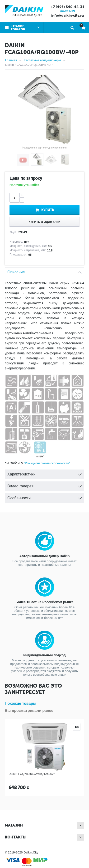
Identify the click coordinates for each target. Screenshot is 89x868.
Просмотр (77, 727)
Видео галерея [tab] (44, 485)
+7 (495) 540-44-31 (68, 7)
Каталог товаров (18, 28)
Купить (48, 210)
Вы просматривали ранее (29, 711)
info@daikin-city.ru (68, 15)
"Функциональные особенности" (47, 463)
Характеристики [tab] (44, 473)
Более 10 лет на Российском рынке (44, 602)
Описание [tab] (44, 271)
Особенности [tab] (44, 497)
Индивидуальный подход (44, 655)
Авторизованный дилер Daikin (44, 556)
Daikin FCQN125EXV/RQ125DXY (32, 774)
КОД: (13, 232)
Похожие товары (21, 703)
